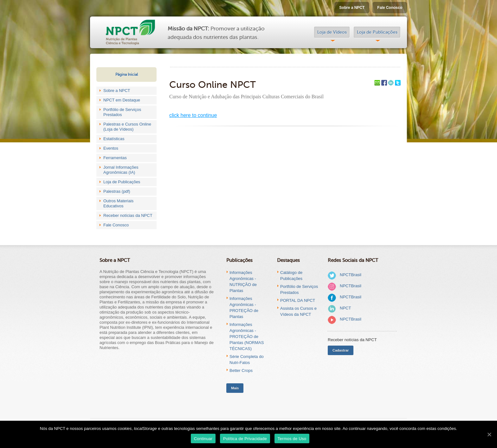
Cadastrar (341, 350)
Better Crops (241, 370)
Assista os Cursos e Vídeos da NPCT (298, 311)
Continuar (203, 439)
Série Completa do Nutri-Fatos (247, 360)
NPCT (345, 308)
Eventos (111, 148)
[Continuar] (489, 434)
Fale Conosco (390, 8)
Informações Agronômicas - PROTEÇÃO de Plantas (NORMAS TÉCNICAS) (247, 337)
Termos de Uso (292, 439)
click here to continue (193, 115)
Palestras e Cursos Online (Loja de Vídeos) (127, 127)
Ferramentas (115, 158)
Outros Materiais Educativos (118, 203)
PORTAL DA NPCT (298, 300)
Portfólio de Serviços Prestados (122, 112)
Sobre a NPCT (352, 8)
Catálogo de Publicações (291, 276)
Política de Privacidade (245, 439)
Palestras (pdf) (117, 191)
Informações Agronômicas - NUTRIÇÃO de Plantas (243, 282)
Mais (235, 388)
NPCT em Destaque (122, 100)
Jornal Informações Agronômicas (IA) (121, 170)
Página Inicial (127, 75)
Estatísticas (114, 139)
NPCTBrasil (351, 275)
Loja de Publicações (377, 32)
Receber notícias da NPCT (128, 215)
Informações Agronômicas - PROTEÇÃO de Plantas (244, 308)
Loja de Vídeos (332, 32)
